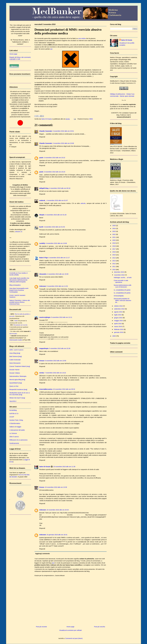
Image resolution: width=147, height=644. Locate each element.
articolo (83, 203)
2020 (114, 240)
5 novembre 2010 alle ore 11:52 (57, 286)
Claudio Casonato (46, 131)
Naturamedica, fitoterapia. (18, 376)
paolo (41, 158)
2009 (114, 336)
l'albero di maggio (15, 427)
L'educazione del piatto (17, 430)
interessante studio (16, 340)
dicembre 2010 (119, 272)
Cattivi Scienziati (15, 360)
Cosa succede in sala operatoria (121, 281)
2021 (114, 237)
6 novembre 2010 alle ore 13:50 (56, 361)
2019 (114, 243)
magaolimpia (44, 348)
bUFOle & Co (14, 413)
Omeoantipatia (119, 296)
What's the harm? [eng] (17, 398)
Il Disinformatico (15, 423)
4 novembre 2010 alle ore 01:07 (57, 200)
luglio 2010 (118, 315)
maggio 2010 (119, 321)
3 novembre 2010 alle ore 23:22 (55, 158)
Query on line (14, 386)
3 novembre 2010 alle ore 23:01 (63, 131)
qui (51, 49)
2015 (114, 255)
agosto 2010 (119, 312)
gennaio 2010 (119, 332)
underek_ (43, 200)
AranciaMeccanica (46, 389)
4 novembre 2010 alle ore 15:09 (58, 274)
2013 (114, 261)
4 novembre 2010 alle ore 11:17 (59, 258)
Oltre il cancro (14, 437)
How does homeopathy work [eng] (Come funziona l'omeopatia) (19, 290)
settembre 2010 (120, 309)
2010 (114, 269)
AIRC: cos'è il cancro (16, 350)
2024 (114, 228)
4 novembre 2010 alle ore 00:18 (60, 188)
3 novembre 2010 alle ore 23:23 (55, 172)
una (80, 38)
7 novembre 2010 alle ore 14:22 (55, 373)
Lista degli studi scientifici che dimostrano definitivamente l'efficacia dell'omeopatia (19, 280)
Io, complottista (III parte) (122, 290)
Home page (70, 627)
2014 (114, 258)
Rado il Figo (44, 258)
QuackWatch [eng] (16, 383)
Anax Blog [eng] (15, 353)
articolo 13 (19, 232)
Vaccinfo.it (13, 401)
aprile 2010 (118, 324)
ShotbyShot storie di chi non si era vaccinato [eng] (20, 394)
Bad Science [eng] (16, 356)
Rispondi (42, 137)
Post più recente (41, 627)
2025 (114, 226)
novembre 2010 (120, 275)
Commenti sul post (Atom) (74, 638)
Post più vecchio (100, 627)
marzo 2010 (118, 326)
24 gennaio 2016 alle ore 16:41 (57, 535)
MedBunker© (114, 81)
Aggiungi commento (42, 554)
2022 (114, 234)
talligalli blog (44, 188)
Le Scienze (13, 433)
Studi (16, 321)
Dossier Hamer (15, 370)
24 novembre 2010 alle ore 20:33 (58, 510)
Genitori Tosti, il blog (16, 420)
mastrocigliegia (45, 317)
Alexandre (43, 274)
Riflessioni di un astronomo (19, 440)
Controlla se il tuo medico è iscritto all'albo (19, 274)
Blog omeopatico (15, 285)
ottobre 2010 (119, 306)
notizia (83, 38)
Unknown (43, 286)
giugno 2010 (119, 318)
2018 (114, 246)
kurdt (41, 227)
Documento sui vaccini (20, 325)
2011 (114, 266)
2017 (114, 249)
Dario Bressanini (15, 363)
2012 (114, 264)
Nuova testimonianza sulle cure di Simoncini (123, 286)
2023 (114, 231)
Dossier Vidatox (15, 373)
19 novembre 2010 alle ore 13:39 (56, 487)
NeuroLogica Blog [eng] (17, 380)
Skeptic (42, 215)
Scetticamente (14, 443)
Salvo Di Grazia (45, 467)
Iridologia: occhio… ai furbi (123, 277)
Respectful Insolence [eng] (18, 389)
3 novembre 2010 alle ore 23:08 (63, 143)
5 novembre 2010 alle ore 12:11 (62, 317)
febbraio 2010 (119, 329)
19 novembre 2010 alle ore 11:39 (64, 467)
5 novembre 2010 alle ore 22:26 (60, 348)
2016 (114, 252)
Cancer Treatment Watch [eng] (20, 366)
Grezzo (42, 361)
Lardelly (42, 243)
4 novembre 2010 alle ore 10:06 (56, 243)
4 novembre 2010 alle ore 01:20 (56, 215)
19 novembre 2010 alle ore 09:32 (64, 389)
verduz (42, 373)
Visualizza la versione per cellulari (70, 630)
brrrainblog (13, 410)
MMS (91, 119)
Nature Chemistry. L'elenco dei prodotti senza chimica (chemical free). (20, 302)
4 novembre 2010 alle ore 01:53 (54, 227)
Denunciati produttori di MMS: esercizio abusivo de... (122, 300)
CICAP (12, 417)
